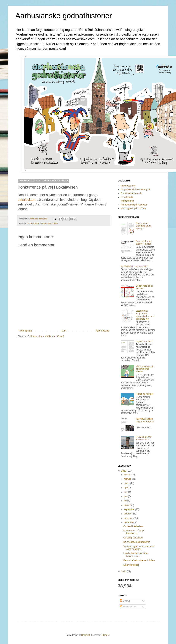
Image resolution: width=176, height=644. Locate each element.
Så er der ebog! (131, 565)
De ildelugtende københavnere (144, 438)
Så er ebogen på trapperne (137, 542)
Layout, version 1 (144, 341)
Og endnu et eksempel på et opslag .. (143, 226)
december (129, 522)
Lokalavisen (27, 200)
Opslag (125, 601)
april (126, 488)
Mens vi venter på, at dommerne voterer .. (145, 369)
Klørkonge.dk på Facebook (134, 205)
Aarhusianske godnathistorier (64, 16)
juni (126, 496)
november (129, 518)
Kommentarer (128, 607)
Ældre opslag (103, 331)
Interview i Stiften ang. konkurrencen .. (145, 422)
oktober (128, 514)
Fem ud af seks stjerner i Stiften (144, 243)
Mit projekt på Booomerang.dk (136, 189)
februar (128, 479)
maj (126, 492)
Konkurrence (33, 223)
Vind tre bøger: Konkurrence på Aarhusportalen (139, 548)
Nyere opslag (25, 331)
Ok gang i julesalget (133, 538)
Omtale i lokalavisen (133, 526)
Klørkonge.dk (127, 201)
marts (127, 483)
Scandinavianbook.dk (131, 193)
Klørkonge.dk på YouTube (134, 208)
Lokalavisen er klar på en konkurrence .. (136, 555)
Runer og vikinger (145, 394)
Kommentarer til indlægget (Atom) (47, 336)
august (127, 505)
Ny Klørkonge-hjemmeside (134, 266)
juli (126, 501)
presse (55, 223)
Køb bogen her (128, 186)
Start (64, 331)
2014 (124, 571)
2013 (124, 471)
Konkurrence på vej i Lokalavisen (133, 532)
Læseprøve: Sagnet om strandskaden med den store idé (145, 315)
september (129, 509)
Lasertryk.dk (127, 197)
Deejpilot (86, 635)
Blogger (106, 635)
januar (127, 475)
